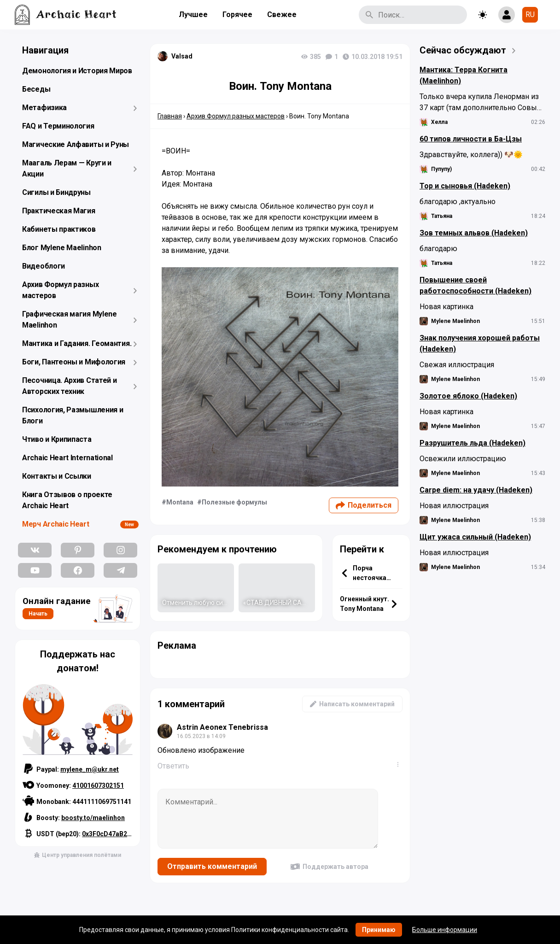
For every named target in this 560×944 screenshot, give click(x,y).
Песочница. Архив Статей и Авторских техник (70, 386)
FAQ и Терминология (58, 126)
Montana (180, 502)
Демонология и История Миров (77, 71)
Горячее (237, 15)
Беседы (36, 89)
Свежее (282, 15)
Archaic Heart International (67, 458)
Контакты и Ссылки (57, 476)
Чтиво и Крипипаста (57, 439)
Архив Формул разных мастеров (60, 290)
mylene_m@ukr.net (90, 769)
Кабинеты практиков (59, 229)
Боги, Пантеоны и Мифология (74, 362)
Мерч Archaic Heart (56, 524)
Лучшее (193, 15)
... (400, 764)
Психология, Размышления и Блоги (73, 415)
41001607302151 (98, 786)
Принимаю (379, 930)
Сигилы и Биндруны (56, 192)
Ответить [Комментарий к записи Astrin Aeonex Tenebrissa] (173, 766)
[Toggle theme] (483, 15)
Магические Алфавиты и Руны (76, 144)
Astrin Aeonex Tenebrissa (222, 727)
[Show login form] (507, 15)
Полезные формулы (234, 502)
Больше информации (445, 930)
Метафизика (44, 108)
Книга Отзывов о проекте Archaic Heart (67, 500)
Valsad (182, 56)
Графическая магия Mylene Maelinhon (70, 320)
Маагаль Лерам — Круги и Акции (67, 168)
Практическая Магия (59, 211)
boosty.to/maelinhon (93, 818)
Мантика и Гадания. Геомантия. (77, 343)
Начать (38, 614)
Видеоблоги (44, 266)
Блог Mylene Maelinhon (62, 248)
